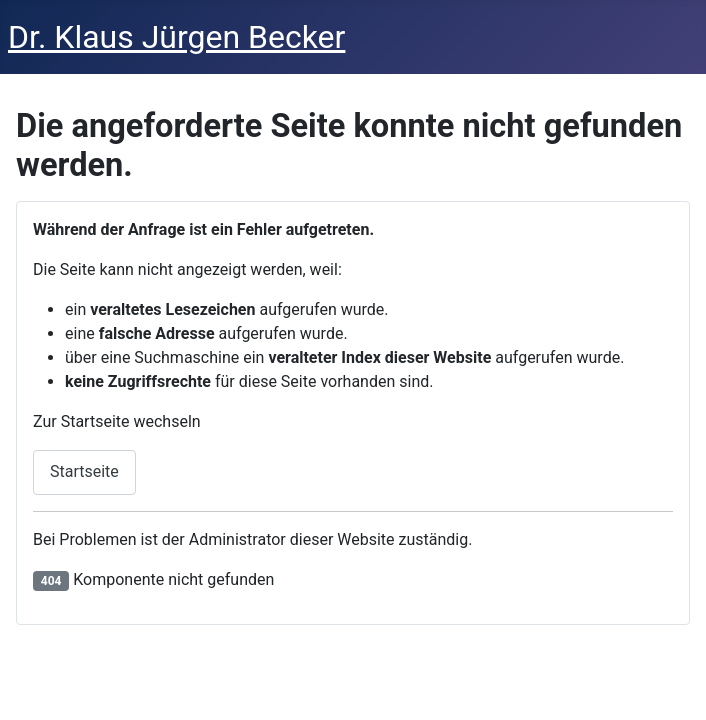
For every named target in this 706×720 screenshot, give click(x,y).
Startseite (84, 471)
